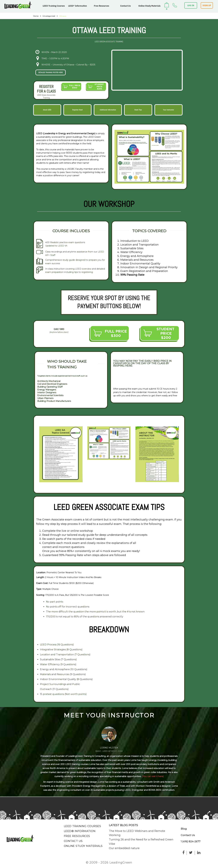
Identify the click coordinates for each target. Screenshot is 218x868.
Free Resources (101, 6)
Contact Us (125, 6)
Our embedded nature (124, 848)
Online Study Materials (149, 6)
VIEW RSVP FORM (126, 377)
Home (36, 16)
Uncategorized (49, 16)
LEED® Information (78, 6)
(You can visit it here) (153, 776)
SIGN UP (207, 5)
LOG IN (191, 5)
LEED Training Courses (54, 6)
